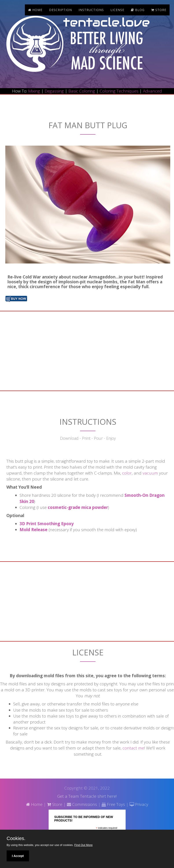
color (127, 473)
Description (60, 10)
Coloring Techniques (119, 91)
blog (138, 10)
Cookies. (16, 838)
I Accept (18, 856)
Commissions (84, 804)
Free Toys (116, 804)
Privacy (141, 804)
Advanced (152, 91)
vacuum (150, 473)
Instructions (91, 10)
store (159, 10)
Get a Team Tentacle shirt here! (87, 796)
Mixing (34, 91)
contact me (133, 748)
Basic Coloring (82, 91)
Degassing (54, 91)
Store (55, 804)
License (117, 10)
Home (35, 10)
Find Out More (83, 845)
